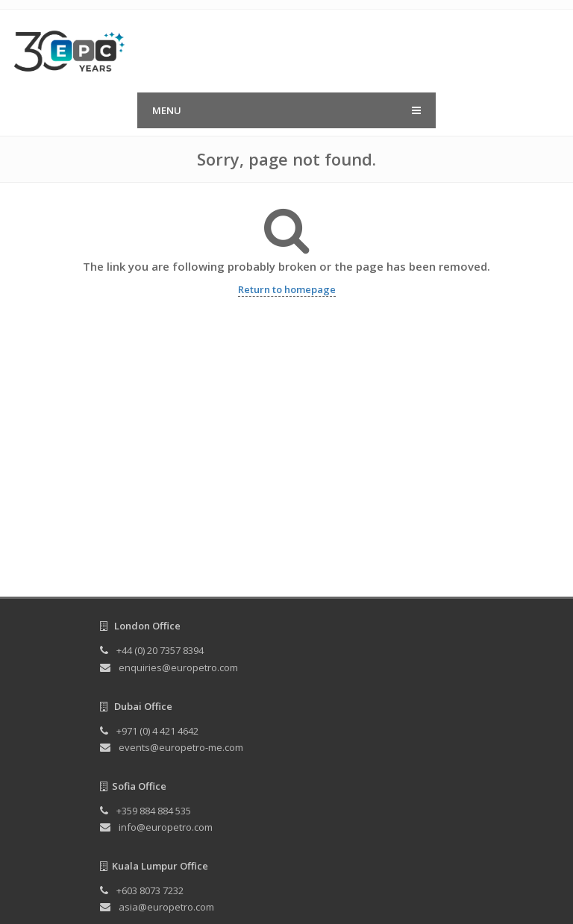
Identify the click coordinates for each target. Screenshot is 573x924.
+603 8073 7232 (150, 890)
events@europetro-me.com (181, 747)
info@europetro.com (166, 827)
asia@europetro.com (166, 907)
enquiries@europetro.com (178, 667)
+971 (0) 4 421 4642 (157, 731)
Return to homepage (287, 289)
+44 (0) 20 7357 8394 (160, 650)
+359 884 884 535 (154, 811)
